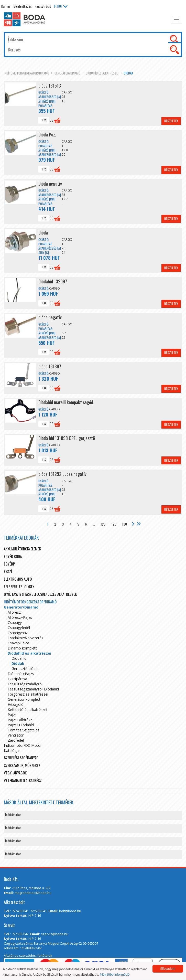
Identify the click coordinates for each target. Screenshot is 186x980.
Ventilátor (16, 735)
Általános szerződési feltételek (28, 955)
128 (103, 524)
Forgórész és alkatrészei (28, 694)
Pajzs (12, 715)
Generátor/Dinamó (67, 73)
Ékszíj (9, 571)
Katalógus (12, 750)
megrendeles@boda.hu (33, 893)
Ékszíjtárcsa (17, 679)
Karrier (6, 6)
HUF (61, 6)
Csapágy (15, 622)
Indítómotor (13, 814)
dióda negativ (50, 317)
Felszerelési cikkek (19, 587)
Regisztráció (43, 6)
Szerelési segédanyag (21, 758)
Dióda (43, 232)
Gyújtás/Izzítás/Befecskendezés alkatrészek (40, 594)
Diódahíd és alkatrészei (102, 73)
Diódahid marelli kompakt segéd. (66, 402)
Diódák (128, 73)
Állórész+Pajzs (20, 617)
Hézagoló (16, 704)
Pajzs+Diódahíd (21, 725)
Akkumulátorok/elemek (22, 549)
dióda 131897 (50, 366)
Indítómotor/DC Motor (23, 745)
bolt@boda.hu (70, 911)
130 (124, 524)
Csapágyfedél (19, 628)
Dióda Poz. (47, 134)
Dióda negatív (50, 184)
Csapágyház (18, 633)
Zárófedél (16, 740)
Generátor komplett (24, 699)
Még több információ (115, 974)
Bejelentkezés (23, 6)
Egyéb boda (13, 556)
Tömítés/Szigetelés (24, 730)
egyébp (9, 564)
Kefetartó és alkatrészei (27, 710)
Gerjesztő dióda (25, 669)
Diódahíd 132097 (53, 281)
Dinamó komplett (22, 648)
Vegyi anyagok (15, 773)
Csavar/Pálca (18, 643)
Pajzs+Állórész (20, 720)
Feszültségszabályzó (25, 684)
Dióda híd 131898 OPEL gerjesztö (67, 438)
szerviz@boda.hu (55, 934)
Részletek (171, 121)
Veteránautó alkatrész (23, 780)
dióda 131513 (50, 86)
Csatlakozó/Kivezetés (25, 638)
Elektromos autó (18, 579)
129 (114, 524)
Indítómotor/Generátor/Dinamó (26, 73)
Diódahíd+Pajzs (21, 674)
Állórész (14, 612)
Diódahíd (19, 658)
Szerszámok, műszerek (22, 765)
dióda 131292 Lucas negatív (62, 474)
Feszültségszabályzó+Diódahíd (33, 689)
